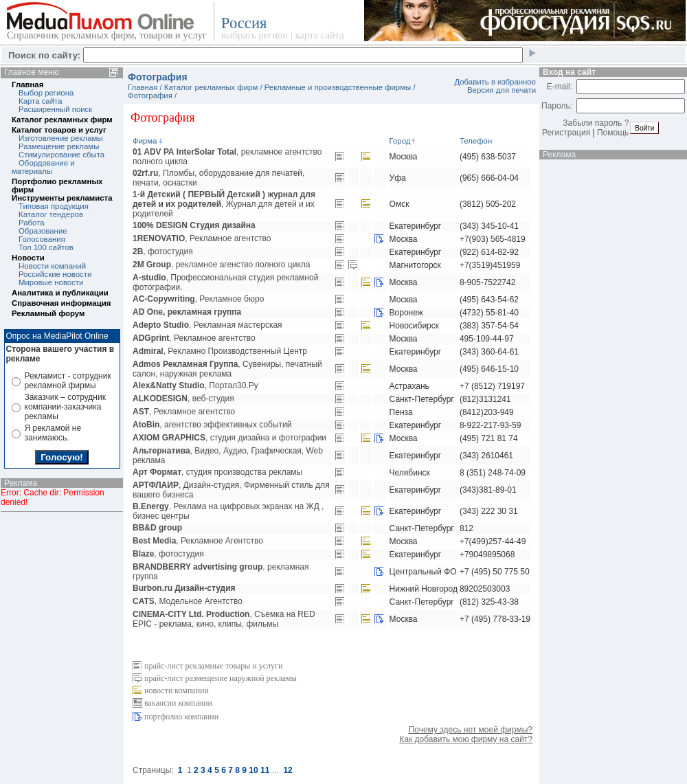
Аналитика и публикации (60, 293)
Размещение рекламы (59, 146)
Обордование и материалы (43, 167)
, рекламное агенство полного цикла (221, 265)
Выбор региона (46, 93)
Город (404, 141)
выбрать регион (255, 35)
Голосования (42, 239)
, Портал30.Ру (195, 385)
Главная (27, 85)
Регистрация (566, 133)
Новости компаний (52, 266)
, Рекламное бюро (198, 299)
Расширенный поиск (55, 109)
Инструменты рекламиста (62, 198)
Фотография (150, 96)
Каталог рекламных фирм (62, 120)
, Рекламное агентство (202, 238)
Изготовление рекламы (61, 138)
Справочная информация (61, 303)
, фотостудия (163, 251)
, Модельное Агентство (188, 601)
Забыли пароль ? (596, 123)
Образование (43, 231)
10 (253, 770)
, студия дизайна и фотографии (229, 438)
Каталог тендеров (51, 214)
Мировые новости (51, 282)
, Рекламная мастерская (207, 325)
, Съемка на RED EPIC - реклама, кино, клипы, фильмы (224, 619)
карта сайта (319, 35)
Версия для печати (502, 90)
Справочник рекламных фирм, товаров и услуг (107, 35)
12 (288, 770)
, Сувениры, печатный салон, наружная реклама (227, 369)
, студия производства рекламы (217, 472)
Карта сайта (40, 101)
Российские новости (55, 274)
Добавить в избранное (495, 82)
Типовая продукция (54, 206)
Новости (28, 258)
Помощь (613, 133)
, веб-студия (183, 399)
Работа (32, 223)
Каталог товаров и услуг (59, 130)
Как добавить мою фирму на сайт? (466, 739)
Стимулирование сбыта (61, 155)
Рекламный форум (48, 313)
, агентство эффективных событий (212, 425)
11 (265, 770)
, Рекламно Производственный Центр (220, 351)
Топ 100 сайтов (46, 247)
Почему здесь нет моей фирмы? (471, 730)
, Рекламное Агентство (198, 541)
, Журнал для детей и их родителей (224, 204)
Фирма (148, 141)
